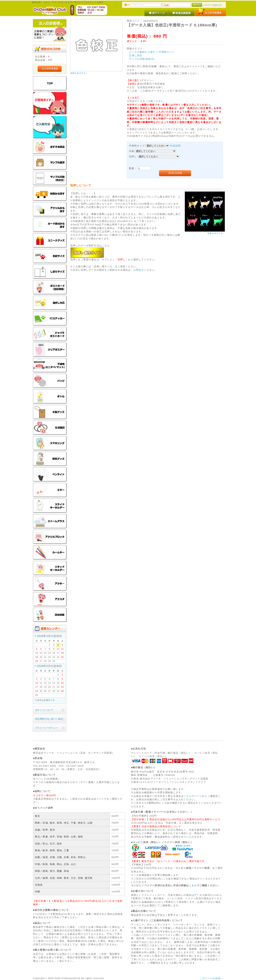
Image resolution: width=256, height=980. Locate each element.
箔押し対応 (136, 55)
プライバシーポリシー (46, 728)
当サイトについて (44, 710)
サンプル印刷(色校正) (142, 59)
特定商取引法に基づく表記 (49, 719)
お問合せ (139, 270)
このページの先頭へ (211, 978)
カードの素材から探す (142, 52)
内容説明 (175, 146)
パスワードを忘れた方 (212, 5)
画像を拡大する (78, 73)
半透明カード (167, 52)
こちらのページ (193, 796)
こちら (193, 885)
